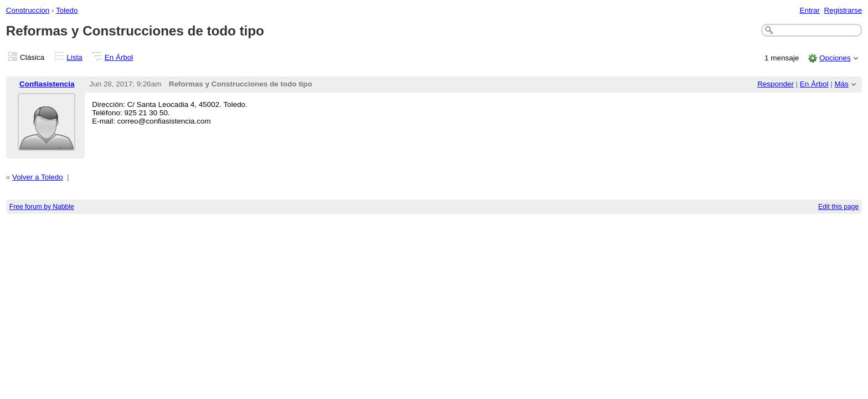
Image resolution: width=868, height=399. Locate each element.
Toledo (67, 10)
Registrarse (843, 10)
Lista (74, 57)
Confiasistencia (47, 84)
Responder (776, 84)
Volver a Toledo (38, 177)
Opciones (835, 58)
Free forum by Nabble (42, 207)
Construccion (28, 10)
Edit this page (838, 207)
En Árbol (119, 57)
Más (841, 84)
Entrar (810, 10)
